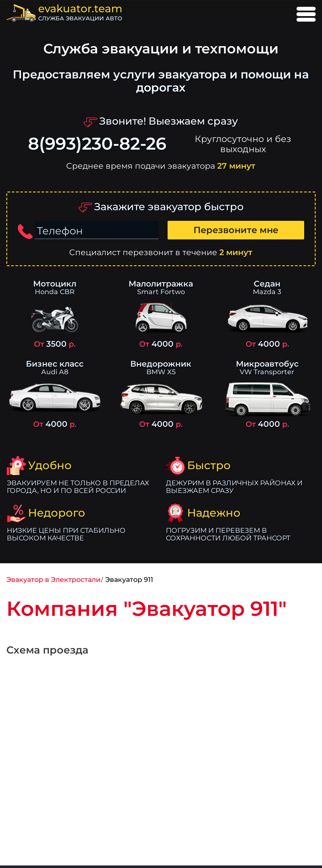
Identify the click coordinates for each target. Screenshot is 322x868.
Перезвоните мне (236, 230)
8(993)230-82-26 (97, 144)
